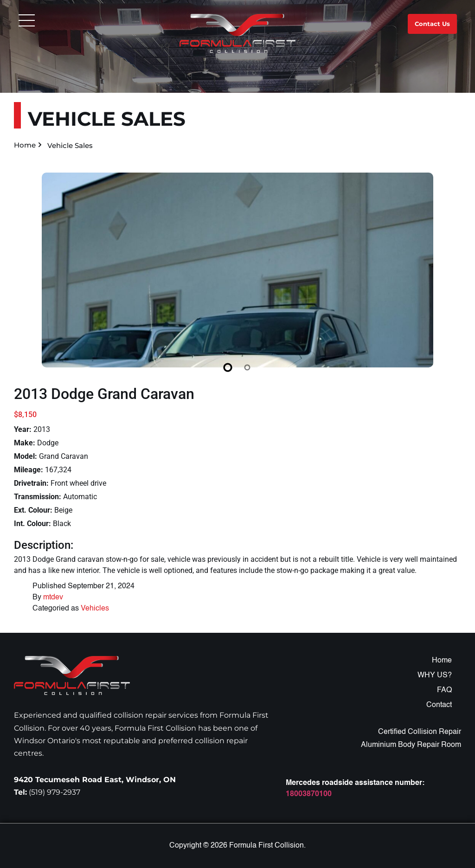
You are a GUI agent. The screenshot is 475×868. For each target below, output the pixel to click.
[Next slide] (451, 277)
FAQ (444, 690)
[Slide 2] (247, 367)
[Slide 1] (228, 367)
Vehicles (95, 609)
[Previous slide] (24, 277)
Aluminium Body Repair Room (411, 745)
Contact (439, 705)
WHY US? (435, 675)
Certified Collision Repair (420, 732)
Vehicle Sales (70, 145)
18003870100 (309, 794)
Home (25, 145)
